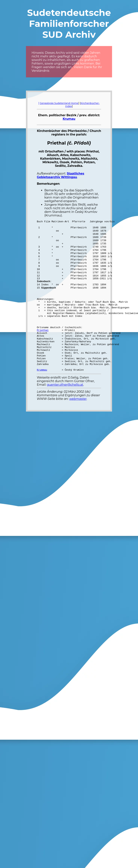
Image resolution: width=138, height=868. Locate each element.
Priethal (43, 344)
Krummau (42, 392)
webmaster (78, 421)
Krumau (69, 119)
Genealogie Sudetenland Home (59, 103)
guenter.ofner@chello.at (65, 407)
